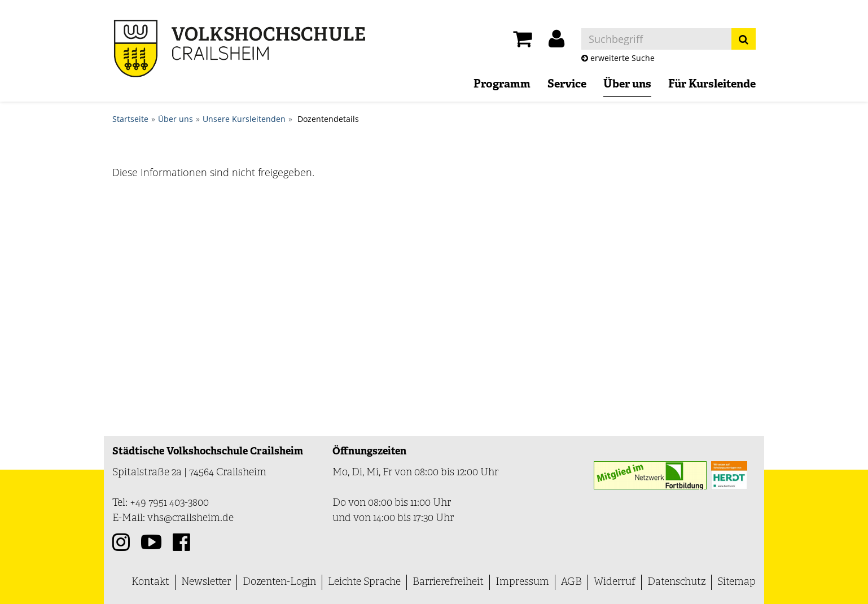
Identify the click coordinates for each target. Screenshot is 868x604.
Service (567, 85)
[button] (556, 42)
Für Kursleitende (712, 85)
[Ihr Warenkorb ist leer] (522, 42)
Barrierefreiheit (448, 582)
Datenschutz (676, 582)
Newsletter (206, 582)
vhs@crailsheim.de (190, 518)
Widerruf (615, 582)
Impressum (522, 582)
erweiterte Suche (618, 58)
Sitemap (737, 582)
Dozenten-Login (279, 582)
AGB (571, 582)
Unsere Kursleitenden (244, 119)
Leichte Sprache (364, 582)
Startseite (130, 119)
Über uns (627, 85)
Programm (502, 85)
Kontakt (150, 582)
